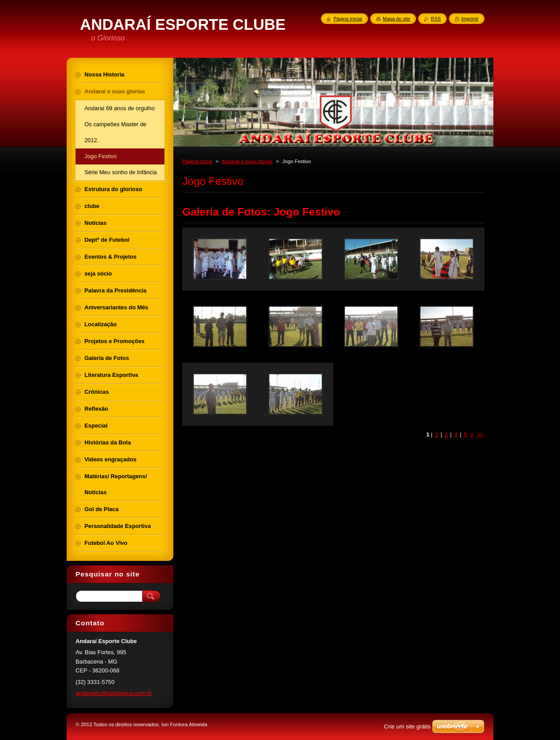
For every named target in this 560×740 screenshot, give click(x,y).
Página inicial (197, 161)
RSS (436, 19)
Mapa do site (396, 19)
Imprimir (470, 19)
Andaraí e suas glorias (247, 161)
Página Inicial (348, 19)
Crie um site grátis (407, 726)
